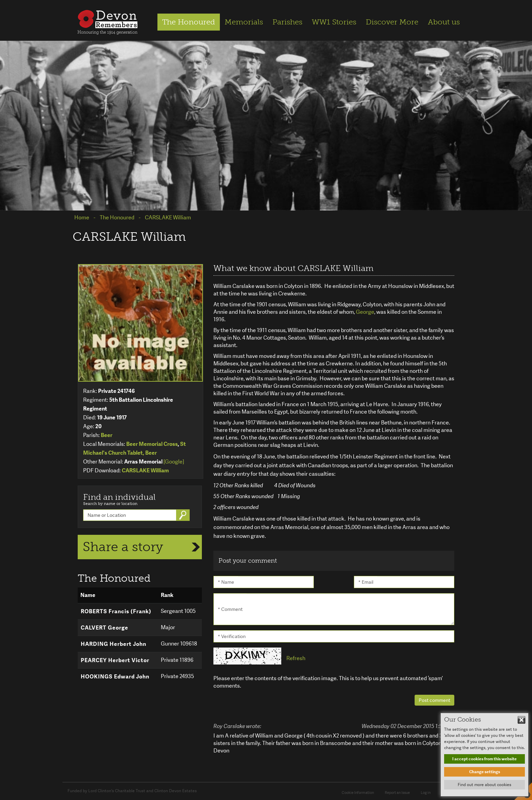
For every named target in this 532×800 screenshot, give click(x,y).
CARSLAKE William (145, 470)
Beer (107, 435)
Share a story (123, 547)
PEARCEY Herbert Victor (115, 660)
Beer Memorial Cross (152, 444)
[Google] (174, 462)
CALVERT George (104, 628)
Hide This (521, 720)
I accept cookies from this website (484, 759)
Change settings (485, 772)
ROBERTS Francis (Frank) (116, 611)
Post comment (434, 700)
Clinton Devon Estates (176, 791)
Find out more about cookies (484, 785)
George (365, 312)
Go (184, 515)
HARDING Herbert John (113, 644)
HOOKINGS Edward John (115, 677)
